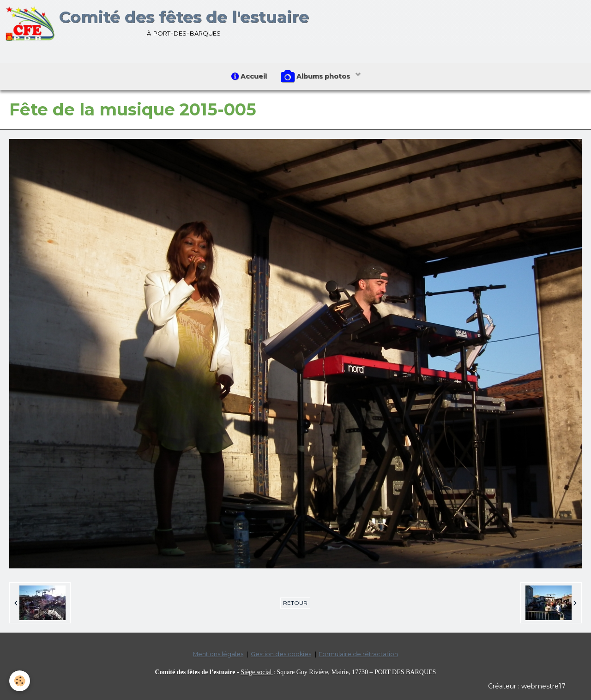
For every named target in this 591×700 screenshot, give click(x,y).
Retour (295, 603)
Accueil (249, 76)
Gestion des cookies (281, 654)
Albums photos (316, 77)
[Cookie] (20, 681)
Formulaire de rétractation (358, 654)
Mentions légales (218, 654)
